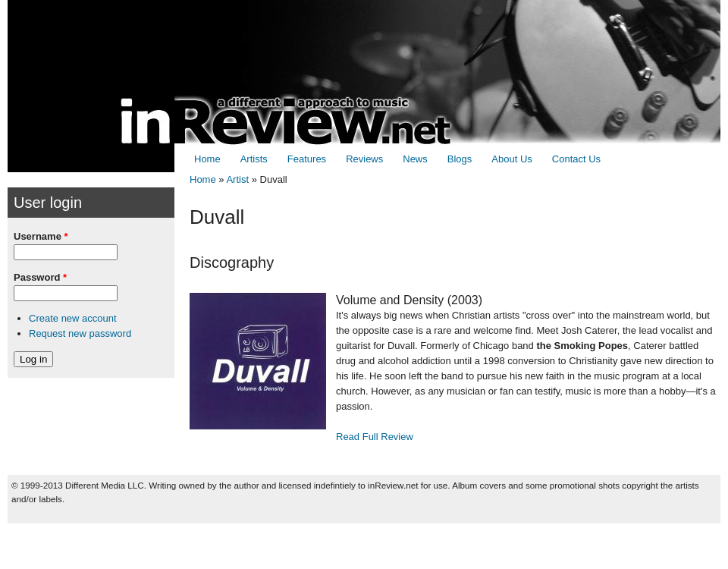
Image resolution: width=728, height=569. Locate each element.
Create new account (73, 318)
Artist (237, 179)
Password (40, 277)
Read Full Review (375, 437)
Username (41, 236)
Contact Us (576, 159)
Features (307, 159)
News (415, 159)
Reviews (364, 159)
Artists (254, 159)
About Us (511, 159)
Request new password (80, 333)
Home (207, 159)
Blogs (460, 159)
